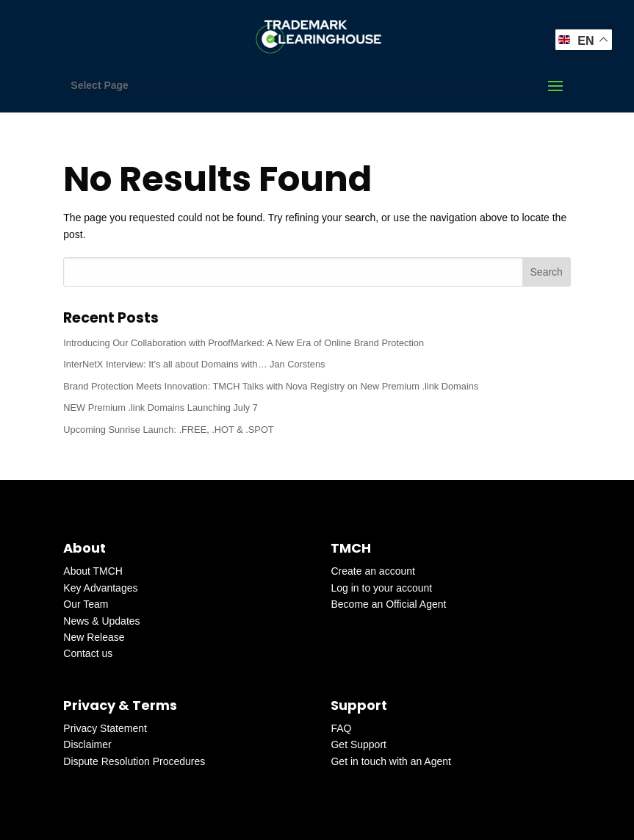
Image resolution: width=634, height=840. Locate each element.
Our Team (86, 604)
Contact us (88, 653)
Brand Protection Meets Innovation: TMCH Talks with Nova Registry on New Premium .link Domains (271, 386)
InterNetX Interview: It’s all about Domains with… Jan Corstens (194, 364)
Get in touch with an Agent (390, 761)
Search (547, 272)
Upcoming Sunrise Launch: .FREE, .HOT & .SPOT (168, 430)
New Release (94, 637)
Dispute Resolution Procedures (134, 761)
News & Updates (101, 621)
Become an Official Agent (388, 604)
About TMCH (93, 571)
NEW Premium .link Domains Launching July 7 (161, 408)
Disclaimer (87, 744)
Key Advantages (100, 588)
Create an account (372, 571)
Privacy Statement (105, 728)
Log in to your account (381, 588)
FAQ (341, 728)
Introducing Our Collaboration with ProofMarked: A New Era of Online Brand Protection (244, 343)
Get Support (359, 744)
